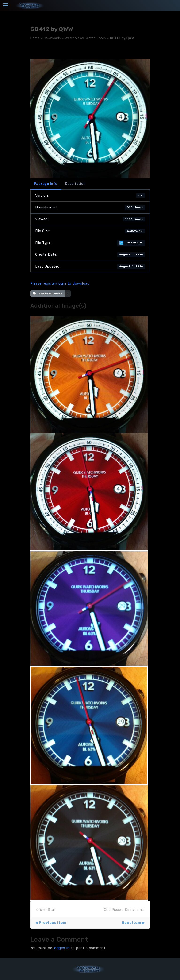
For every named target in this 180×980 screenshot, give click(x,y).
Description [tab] (75, 184)
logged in (62, 948)
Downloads (52, 38)
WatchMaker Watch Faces (85, 38)
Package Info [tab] (46, 184)
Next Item (132, 923)
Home (35, 38)
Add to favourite (48, 294)
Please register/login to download (60, 283)
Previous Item (53, 923)
